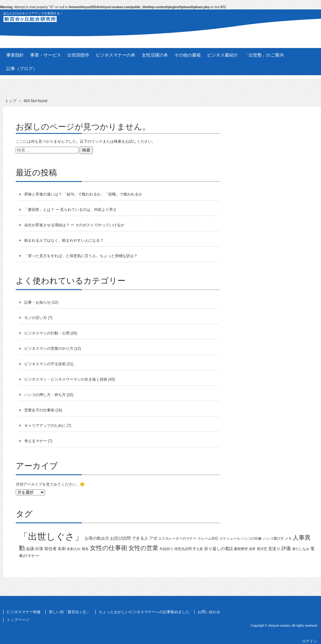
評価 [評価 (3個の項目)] (286, 548)
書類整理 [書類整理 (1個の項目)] (241, 549)
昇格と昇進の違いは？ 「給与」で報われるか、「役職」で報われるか (83, 194)
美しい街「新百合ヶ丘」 (70, 612)
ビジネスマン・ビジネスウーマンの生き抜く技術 (66, 379)
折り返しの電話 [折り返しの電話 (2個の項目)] (219, 549)
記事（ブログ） (22, 69)
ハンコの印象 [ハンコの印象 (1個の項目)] (251, 538)
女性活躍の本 (155, 55)
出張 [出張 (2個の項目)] (39, 549)
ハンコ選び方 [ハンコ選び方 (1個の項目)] (273, 538)
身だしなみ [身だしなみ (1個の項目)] (301, 549)
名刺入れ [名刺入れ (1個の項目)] (74, 549)
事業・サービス (46, 55)
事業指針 (15, 55)
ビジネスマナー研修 (24, 612)
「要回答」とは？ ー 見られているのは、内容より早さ (71, 210)
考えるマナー (36, 441)
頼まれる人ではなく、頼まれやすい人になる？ (64, 240)
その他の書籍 (188, 55)
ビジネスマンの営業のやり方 (49, 349)
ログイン (310, 641)
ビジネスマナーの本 (115, 55)
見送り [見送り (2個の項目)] (274, 549)
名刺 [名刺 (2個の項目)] (62, 549)
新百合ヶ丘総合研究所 (160, 22)
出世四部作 (78, 55)
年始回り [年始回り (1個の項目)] (166, 549)
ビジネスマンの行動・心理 (47, 333)
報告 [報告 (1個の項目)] (85, 549)
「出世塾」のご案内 (264, 55)
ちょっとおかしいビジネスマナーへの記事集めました (144, 612)
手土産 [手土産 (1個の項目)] (198, 549)
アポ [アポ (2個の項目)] (153, 538)
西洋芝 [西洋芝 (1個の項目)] (262, 549)
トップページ (18, 620)
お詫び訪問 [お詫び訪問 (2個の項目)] (120, 538)
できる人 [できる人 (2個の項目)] (140, 538)
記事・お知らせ (37, 302)
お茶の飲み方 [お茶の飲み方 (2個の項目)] (97, 538)
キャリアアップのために (45, 426)
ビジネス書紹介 (222, 55)
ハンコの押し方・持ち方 (45, 395)
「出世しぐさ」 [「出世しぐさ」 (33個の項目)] (51, 536)
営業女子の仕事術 (39, 410)
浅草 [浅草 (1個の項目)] (252, 549)
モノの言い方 (36, 318)
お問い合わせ (209, 612)
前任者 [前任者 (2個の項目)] (51, 549)
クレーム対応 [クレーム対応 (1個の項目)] (208, 538)
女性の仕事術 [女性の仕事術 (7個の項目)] (109, 548)
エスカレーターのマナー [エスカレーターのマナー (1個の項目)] (177, 538)
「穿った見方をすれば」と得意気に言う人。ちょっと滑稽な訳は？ (81, 256)
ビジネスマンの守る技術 (45, 364)
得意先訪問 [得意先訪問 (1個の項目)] (183, 549)
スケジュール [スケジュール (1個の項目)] (230, 538)
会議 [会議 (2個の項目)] (30, 549)
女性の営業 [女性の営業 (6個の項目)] (143, 548)
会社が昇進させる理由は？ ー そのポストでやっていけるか (74, 225)
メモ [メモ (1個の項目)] (288, 538)
